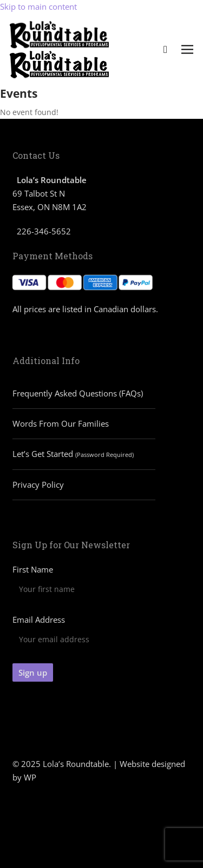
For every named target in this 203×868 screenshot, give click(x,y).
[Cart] (165, 50)
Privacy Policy (38, 485)
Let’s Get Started (73, 454)
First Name (33, 569)
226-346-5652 (44, 231)
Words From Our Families (61, 423)
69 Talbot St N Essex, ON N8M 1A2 (50, 193)
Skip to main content (38, 6)
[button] (187, 50)
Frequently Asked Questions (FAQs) (78, 393)
